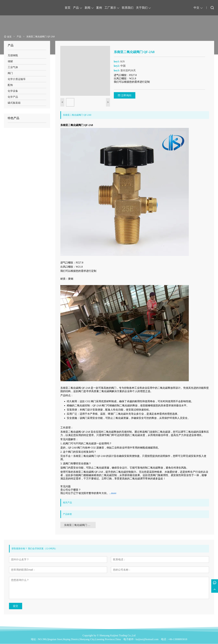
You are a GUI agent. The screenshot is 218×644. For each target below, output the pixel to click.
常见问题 (65, 486)
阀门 (10, 73)
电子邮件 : (130, 639)
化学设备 (13, 91)
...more (113, 493)
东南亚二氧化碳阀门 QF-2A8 (80, 525)
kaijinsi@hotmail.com (147, 639)
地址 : (34, 639)
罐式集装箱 (14, 103)
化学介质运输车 (17, 79)
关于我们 (142, 8)
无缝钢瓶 (13, 55)
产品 (76, 8)
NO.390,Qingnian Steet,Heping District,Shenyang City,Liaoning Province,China (79, 639)
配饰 (10, 85)
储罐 (10, 61)
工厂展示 (110, 8)
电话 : (165, 639)
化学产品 (13, 97)
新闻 (87, 8)
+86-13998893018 (178, 639)
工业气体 (13, 67)
